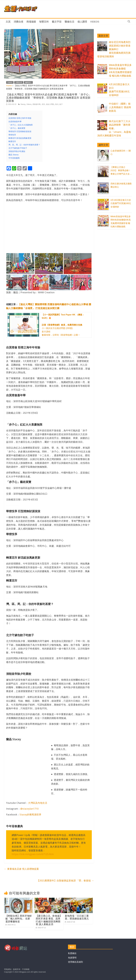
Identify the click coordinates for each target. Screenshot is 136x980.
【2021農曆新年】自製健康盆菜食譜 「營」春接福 (65, 881)
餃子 (61, 104)
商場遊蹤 (31, 22)
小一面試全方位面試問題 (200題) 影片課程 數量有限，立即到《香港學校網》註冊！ (63, 325)
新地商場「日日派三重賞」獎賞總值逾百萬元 (77, 917)
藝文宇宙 (57, 22)
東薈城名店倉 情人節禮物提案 (22, 869)
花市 (43, 104)
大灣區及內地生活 (38, 803)
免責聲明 (72, 958)
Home (9, 85)
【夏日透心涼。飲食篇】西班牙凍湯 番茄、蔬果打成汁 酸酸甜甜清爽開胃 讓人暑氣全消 (49, 920)
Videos (95, 22)
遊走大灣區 (50, 104)
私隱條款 (72, 953)
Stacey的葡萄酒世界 (30, 814)
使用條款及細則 (75, 962)
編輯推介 (28, 82)
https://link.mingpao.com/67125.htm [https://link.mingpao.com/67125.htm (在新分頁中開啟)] (33, 854)
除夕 (57, 104)
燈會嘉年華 (37, 104)
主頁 (8, 22)
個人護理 (82, 22)
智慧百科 (44, 22)
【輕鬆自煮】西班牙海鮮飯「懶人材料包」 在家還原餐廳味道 (19, 919)
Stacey (23, 104)
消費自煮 (18, 22)
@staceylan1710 (29, 809)
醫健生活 (69, 22)
